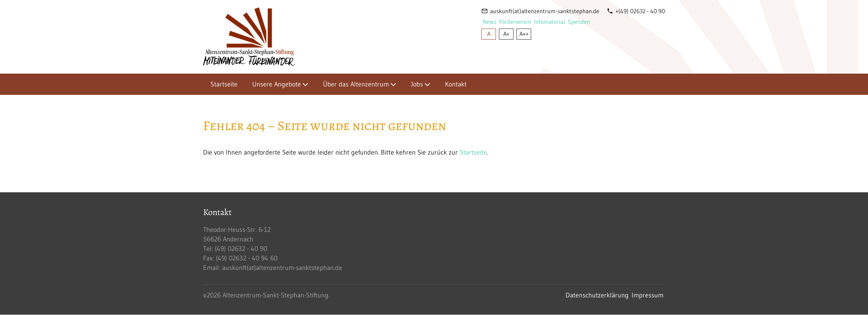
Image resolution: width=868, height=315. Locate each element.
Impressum (648, 295)
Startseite (224, 84)
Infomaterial (549, 22)
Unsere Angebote (277, 84)
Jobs (417, 84)
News (490, 22)
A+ (506, 34)
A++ (524, 34)
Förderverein (515, 22)
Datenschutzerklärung (597, 295)
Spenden (579, 22)
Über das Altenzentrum (356, 84)
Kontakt (456, 84)
